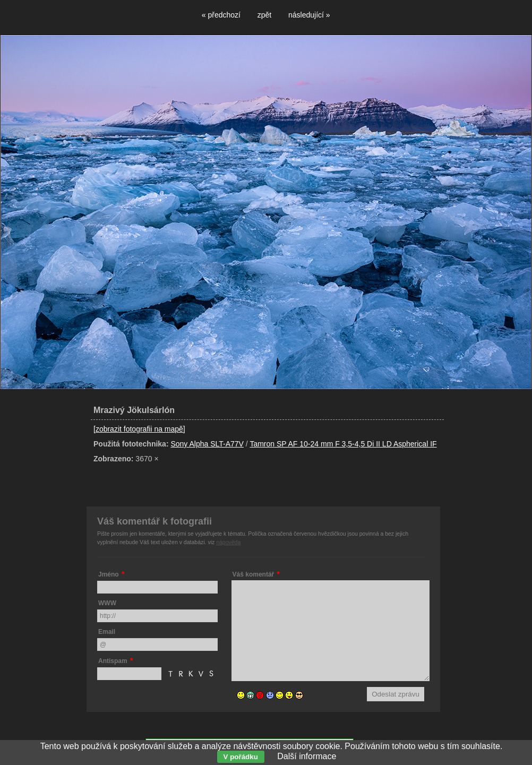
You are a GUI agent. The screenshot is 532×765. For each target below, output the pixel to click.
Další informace (307, 756)
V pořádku (241, 757)
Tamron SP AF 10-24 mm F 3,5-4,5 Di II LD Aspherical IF (343, 444)
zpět (264, 15)
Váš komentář (254, 574)
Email (107, 632)
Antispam (113, 661)
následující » (309, 15)
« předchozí (221, 15)
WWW (107, 603)
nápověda (228, 542)
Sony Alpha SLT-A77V (207, 444)
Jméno (109, 574)
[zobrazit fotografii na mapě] (139, 429)
